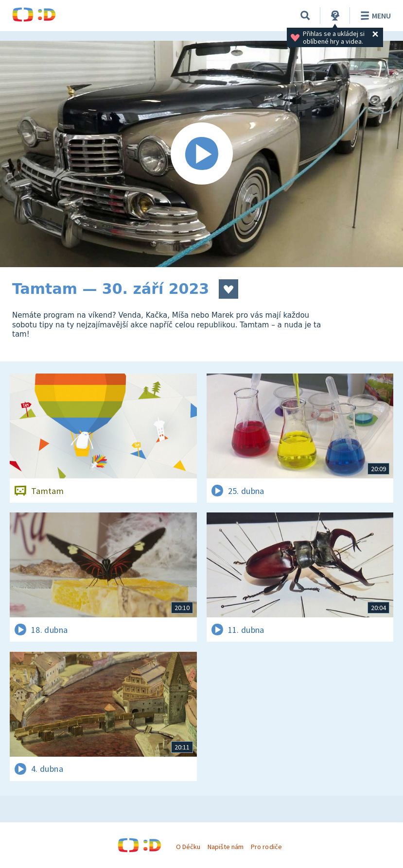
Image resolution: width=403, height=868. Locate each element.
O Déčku (188, 847)
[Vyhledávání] (305, 16)
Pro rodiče (266, 847)
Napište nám (226, 847)
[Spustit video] (201, 154)
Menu (374, 16)
